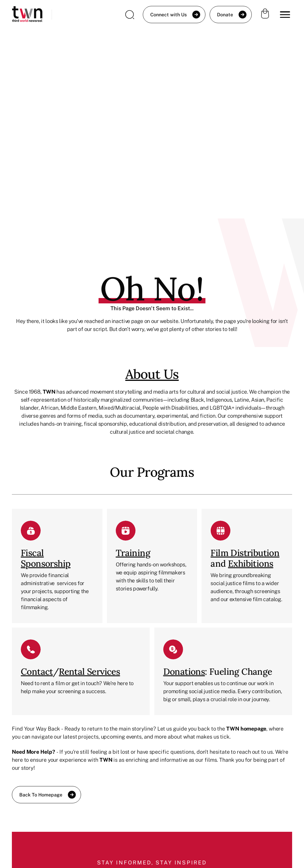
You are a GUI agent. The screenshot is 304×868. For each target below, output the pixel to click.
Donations (184, 671)
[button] (285, 15)
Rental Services (89, 671)
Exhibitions (251, 563)
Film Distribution (245, 553)
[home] (27, 15)
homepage (253, 728)
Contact (37, 671)
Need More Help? (34, 752)
